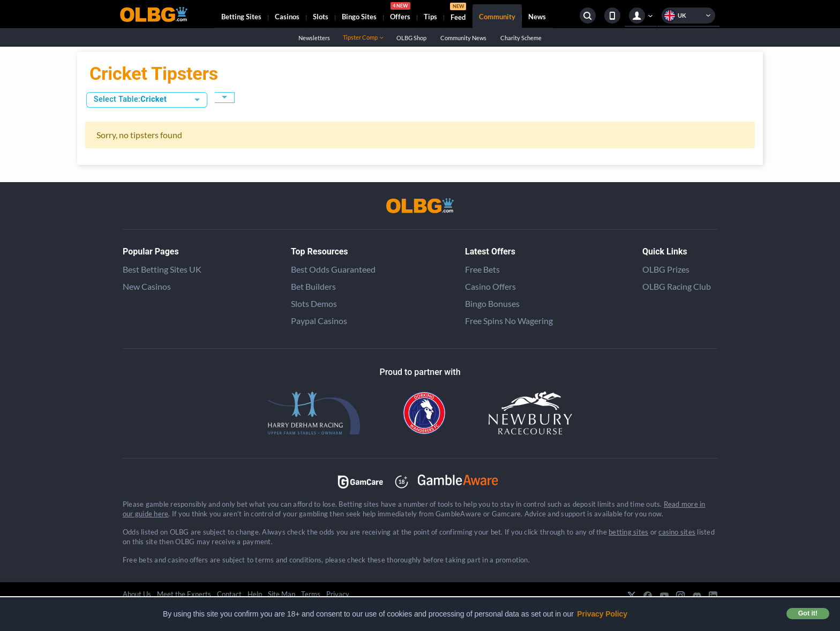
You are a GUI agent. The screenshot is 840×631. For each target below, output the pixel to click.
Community (497, 17)
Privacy (338, 594)
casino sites (677, 532)
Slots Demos (314, 303)
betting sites (628, 532)
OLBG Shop (411, 38)
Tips (430, 17)
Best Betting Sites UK (162, 269)
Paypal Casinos (319, 321)
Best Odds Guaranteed (333, 269)
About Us (137, 594)
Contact (229, 594)
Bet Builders (313, 286)
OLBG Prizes (666, 269)
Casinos (287, 17)
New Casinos (147, 286)
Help (255, 594)
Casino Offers (490, 286)
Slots (321, 17)
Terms (311, 594)
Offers (400, 13)
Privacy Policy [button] (602, 614)
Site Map (282, 594)
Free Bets (482, 269)
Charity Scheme (521, 38)
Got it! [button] (808, 613)
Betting (241, 17)
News (537, 17)
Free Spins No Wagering (509, 321)
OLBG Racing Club (677, 286)
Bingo (359, 17)
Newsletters (314, 38)
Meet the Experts (184, 594)
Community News (463, 38)
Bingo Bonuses (492, 303)
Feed (458, 13)
